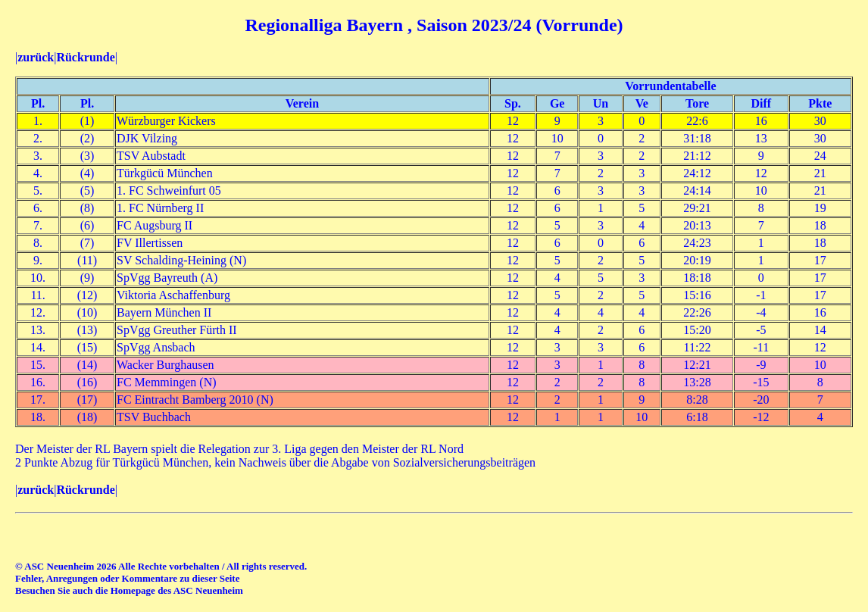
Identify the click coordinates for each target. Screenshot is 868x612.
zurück (36, 57)
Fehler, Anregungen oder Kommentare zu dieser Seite (127, 578)
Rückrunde (85, 57)
